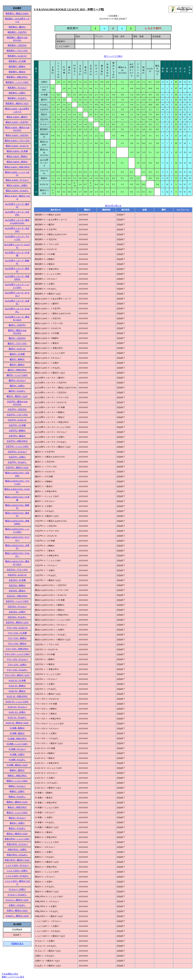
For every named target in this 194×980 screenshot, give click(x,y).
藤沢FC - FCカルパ (17, 380)
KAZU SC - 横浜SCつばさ (17, 723)
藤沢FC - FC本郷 (17, 354)
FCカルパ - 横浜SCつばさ (17, 900)
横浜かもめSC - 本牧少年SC (17, 167)
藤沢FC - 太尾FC (17, 386)
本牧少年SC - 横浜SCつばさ (17, 860)
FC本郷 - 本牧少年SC (17, 739)
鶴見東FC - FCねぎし (17, 98)
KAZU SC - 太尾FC (17, 712)
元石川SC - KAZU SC (17, 575)
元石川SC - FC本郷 (17, 580)
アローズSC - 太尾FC (17, 665)
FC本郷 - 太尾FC (17, 754)
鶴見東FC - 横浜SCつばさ (17, 103)
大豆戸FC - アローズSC (17, 415)
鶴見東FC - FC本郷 (17, 61)
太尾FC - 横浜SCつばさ (17, 910)
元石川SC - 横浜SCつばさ (17, 622)
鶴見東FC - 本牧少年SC (17, 77)
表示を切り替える (113, 206)
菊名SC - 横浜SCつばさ (17, 834)
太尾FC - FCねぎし (17, 905)
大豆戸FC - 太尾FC (17, 457)
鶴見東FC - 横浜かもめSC (17, 13)
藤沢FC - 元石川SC (17, 338)
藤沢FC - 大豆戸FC (17, 325)
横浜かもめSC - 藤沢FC (17, 117)
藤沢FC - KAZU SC (17, 349)
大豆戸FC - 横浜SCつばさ (17, 468)
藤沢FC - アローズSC (17, 343)
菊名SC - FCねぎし (17, 828)
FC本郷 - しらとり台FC (17, 744)
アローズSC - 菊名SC (17, 644)
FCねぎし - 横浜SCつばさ (17, 916)
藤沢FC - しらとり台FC (17, 375)
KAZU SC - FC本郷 (17, 680)
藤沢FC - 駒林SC (17, 359)
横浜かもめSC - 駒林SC (17, 156)
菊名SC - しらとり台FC (17, 813)
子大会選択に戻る (10, 974)
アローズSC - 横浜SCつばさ (17, 675)
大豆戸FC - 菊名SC (17, 436)
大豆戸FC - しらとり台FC (17, 446)
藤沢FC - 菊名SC (17, 365)
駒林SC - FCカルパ (17, 786)
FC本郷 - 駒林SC (17, 728)
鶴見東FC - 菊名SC (17, 72)
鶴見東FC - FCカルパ (17, 88)
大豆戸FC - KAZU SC (17, 420)
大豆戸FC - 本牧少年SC (17, 441)
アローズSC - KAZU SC (17, 628)
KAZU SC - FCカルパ (17, 707)
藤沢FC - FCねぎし (17, 391)
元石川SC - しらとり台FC (17, 601)
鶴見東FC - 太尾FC (17, 93)
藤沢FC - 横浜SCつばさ (17, 396)
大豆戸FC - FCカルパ (17, 452)
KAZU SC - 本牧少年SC (17, 696)
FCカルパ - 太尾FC (17, 889)
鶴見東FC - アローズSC (17, 51)
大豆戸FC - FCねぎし (17, 462)
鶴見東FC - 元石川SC (17, 45)
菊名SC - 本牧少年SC (17, 807)
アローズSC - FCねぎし (17, 670)
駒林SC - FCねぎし (17, 797)
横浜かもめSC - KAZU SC (17, 146)
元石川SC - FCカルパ (17, 607)
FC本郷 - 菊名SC (17, 733)
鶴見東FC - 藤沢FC (17, 27)
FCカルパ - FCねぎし (17, 895)
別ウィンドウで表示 (113, 56)
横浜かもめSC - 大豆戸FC (17, 122)
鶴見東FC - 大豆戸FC (17, 32)
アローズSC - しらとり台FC (17, 654)
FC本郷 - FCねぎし (17, 760)
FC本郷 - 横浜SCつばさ (17, 765)
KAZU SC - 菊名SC (17, 691)
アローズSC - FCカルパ (17, 659)
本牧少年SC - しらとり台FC (17, 839)
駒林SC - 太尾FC (17, 791)
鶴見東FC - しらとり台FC (17, 82)
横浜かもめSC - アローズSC (17, 141)
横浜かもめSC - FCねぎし (17, 191)
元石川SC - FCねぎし (17, 617)
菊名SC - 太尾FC (17, 823)
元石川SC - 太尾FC (17, 612)
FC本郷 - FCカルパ (17, 749)
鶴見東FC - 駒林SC (17, 66)
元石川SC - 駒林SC (17, 585)
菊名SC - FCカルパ (17, 818)
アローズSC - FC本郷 (17, 633)
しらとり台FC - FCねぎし (17, 876)
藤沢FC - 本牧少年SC (17, 370)
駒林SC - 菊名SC (17, 770)
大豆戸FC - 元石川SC (17, 409)
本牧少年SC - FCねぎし (17, 855)
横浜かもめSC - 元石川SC (17, 135)
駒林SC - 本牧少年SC (17, 776)
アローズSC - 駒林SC (17, 638)
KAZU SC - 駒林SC (17, 686)
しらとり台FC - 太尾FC (17, 871)
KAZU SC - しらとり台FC (17, 702)
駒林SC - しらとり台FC (17, 781)
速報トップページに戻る (13, 977)
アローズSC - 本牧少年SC (17, 649)
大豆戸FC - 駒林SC (17, 431)
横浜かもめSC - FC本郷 (17, 151)
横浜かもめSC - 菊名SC (17, 162)
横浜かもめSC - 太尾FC (17, 185)
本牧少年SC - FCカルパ (17, 844)
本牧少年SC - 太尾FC (17, 849)
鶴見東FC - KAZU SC (17, 56)
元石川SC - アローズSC (17, 570)
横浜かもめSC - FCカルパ (17, 180)
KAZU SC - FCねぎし (17, 717)
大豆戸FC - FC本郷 (17, 425)
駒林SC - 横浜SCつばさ (17, 802)
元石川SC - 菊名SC (17, 591)
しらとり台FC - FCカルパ (17, 865)
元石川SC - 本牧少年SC (17, 596)
